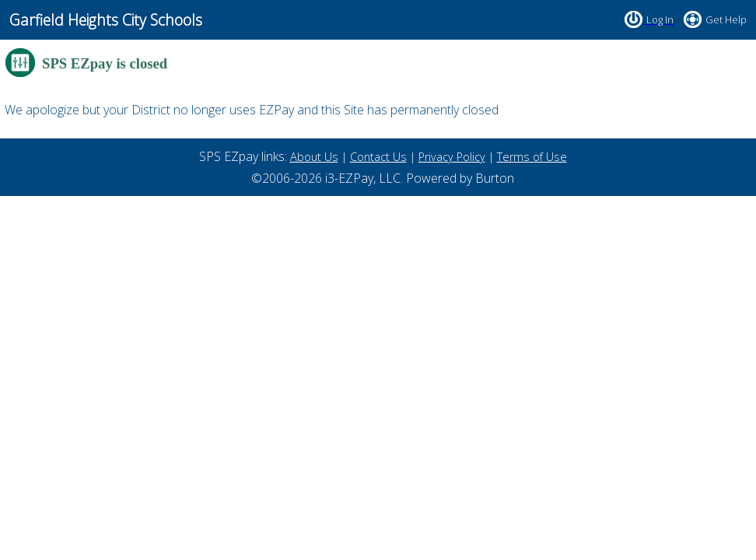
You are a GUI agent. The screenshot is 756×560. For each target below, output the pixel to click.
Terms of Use (532, 157)
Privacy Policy (452, 157)
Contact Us (378, 157)
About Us (314, 157)
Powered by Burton (460, 178)
